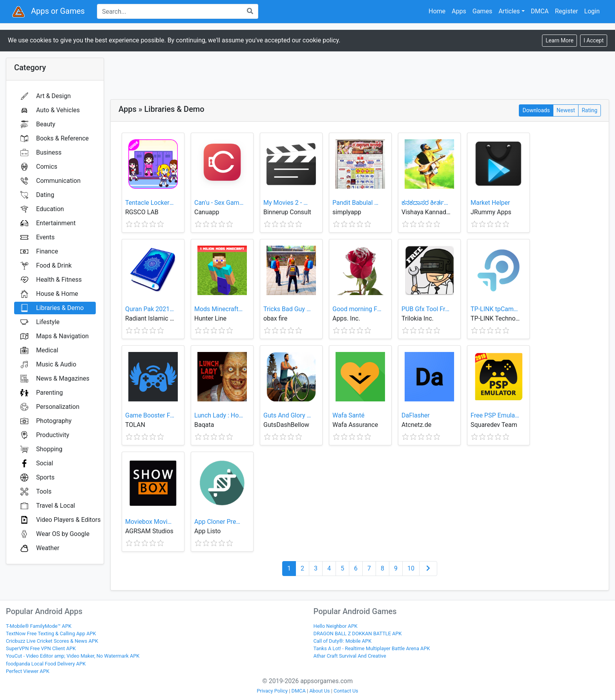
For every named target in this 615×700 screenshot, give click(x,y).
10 (411, 568)
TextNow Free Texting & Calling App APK (51, 633)
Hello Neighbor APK (336, 626)
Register (567, 11)
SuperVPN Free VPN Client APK (41, 648)
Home (437, 11)
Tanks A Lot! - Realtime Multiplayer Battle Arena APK (372, 648)
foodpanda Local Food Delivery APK (46, 664)
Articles (509, 11)
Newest (566, 110)
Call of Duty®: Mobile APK (343, 641)
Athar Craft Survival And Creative (350, 656)
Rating (589, 110)
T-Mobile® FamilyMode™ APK (39, 626)
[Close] (594, 41)
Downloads (536, 110)
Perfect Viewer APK (28, 671)
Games (482, 11)
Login (592, 11)
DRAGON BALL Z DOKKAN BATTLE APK (358, 633)
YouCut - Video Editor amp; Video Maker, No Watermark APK (73, 656)
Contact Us (346, 691)
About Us (319, 691)
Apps (459, 11)
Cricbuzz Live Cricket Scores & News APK (52, 641)
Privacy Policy (272, 691)
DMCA (540, 11)
